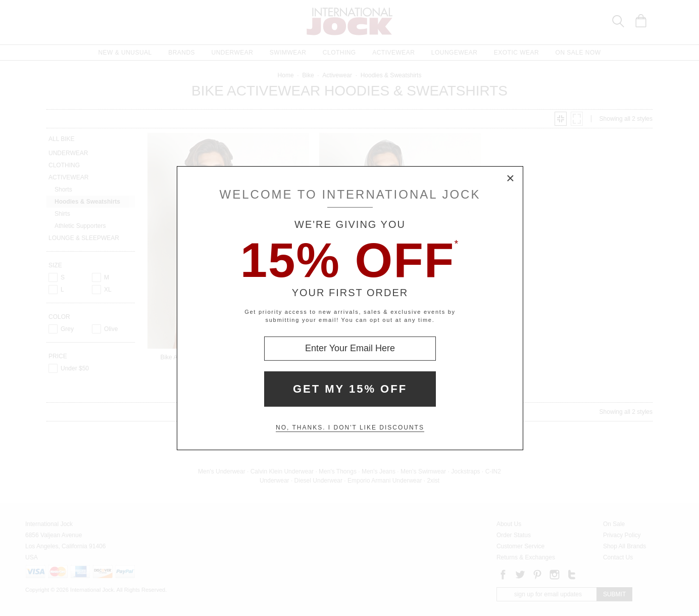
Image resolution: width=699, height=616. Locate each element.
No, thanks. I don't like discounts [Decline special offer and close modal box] (350, 428)
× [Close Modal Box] (511, 178)
